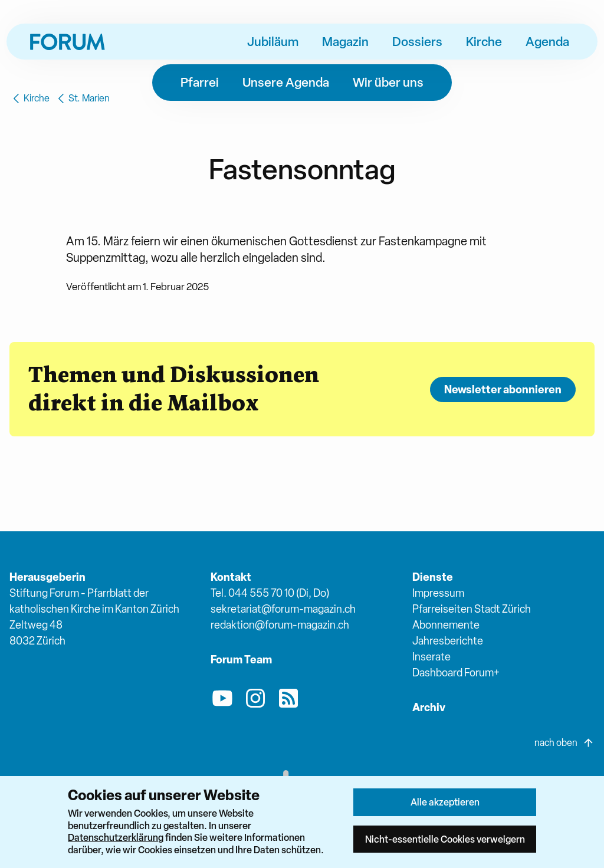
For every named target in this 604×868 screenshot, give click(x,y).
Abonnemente (446, 625)
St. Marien (82, 98)
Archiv (429, 707)
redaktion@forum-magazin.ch (280, 625)
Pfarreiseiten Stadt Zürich (472, 609)
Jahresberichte (448, 641)
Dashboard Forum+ (456, 673)
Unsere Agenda (286, 82)
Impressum (438, 593)
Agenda (547, 41)
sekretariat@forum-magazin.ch (283, 609)
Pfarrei (200, 82)
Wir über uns (388, 82)
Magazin (345, 41)
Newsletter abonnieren (503, 389)
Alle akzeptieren (445, 802)
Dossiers (417, 41)
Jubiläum (273, 41)
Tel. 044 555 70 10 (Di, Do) (270, 593)
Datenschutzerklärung (116, 837)
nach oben (564, 743)
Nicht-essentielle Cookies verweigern (445, 839)
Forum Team (241, 660)
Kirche (484, 41)
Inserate (431, 657)
